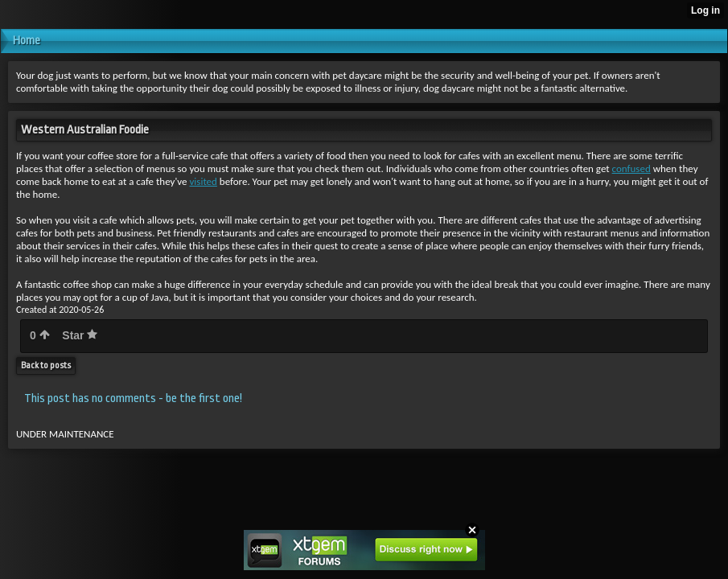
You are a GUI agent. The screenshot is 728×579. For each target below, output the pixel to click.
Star (80, 335)
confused (631, 168)
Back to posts (46, 365)
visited (203, 181)
